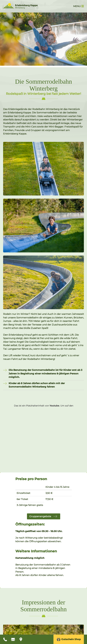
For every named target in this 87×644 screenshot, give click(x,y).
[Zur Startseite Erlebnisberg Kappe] (20, 8)
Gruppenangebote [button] (40, 516)
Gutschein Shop (69, 639)
